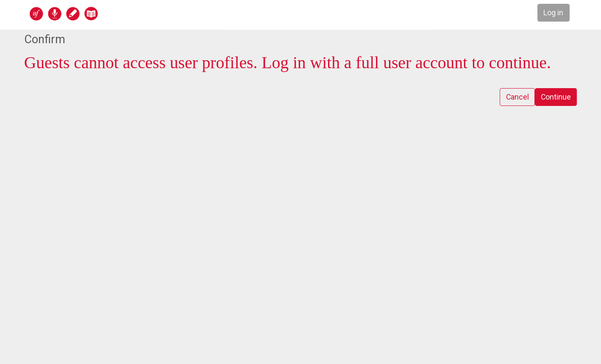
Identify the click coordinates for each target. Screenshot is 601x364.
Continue (556, 97)
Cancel (516, 97)
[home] (97, 13)
